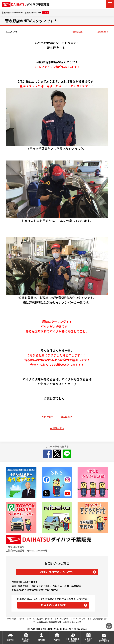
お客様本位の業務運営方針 (49, 622)
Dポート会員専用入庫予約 (73, 640)
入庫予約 (57, 640)
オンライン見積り (26, 640)
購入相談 (41, 640)
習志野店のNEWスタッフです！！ (33, 21)
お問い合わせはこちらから (57, 572)
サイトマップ (79, 619)
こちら (46, 12)
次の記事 (102, 32)
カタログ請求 (88, 640)
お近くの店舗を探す (53, 605)
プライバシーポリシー (17, 619)
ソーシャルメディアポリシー (42, 619)
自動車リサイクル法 (72, 622)
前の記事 (78, 32)
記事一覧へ (58, 428)
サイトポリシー (64, 619)
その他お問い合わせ (104, 640)
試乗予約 (10, 640)
